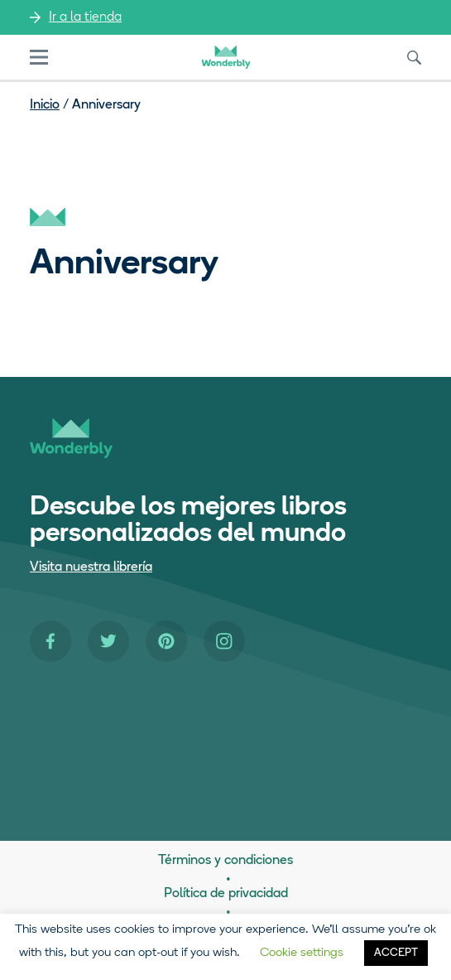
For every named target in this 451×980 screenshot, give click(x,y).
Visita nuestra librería (91, 567)
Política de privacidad (226, 894)
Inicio (45, 105)
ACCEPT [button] (396, 953)
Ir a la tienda (85, 17)
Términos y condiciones (225, 861)
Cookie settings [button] (302, 953)
